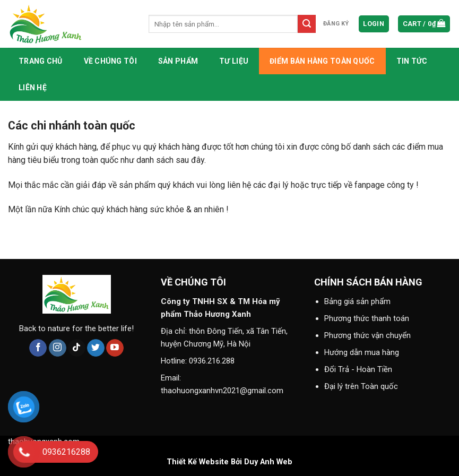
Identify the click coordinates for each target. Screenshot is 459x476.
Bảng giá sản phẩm (357, 301)
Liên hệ (33, 88)
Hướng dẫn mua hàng (362, 352)
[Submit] (307, 24)
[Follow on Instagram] (58, 348)
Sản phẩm (178, 61)
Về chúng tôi (110, 61)
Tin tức (412, 61)
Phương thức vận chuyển (367, 335)
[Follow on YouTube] (115, 348)
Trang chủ (41, 61)
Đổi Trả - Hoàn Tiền (358, 369)
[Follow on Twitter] (96, 348)
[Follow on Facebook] (38, 348)
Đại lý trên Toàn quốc (361, 386)
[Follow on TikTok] (77, 348)
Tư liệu (234, 61)
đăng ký (336, 24)
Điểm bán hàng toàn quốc (322, 61)
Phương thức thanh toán (367, 318)
